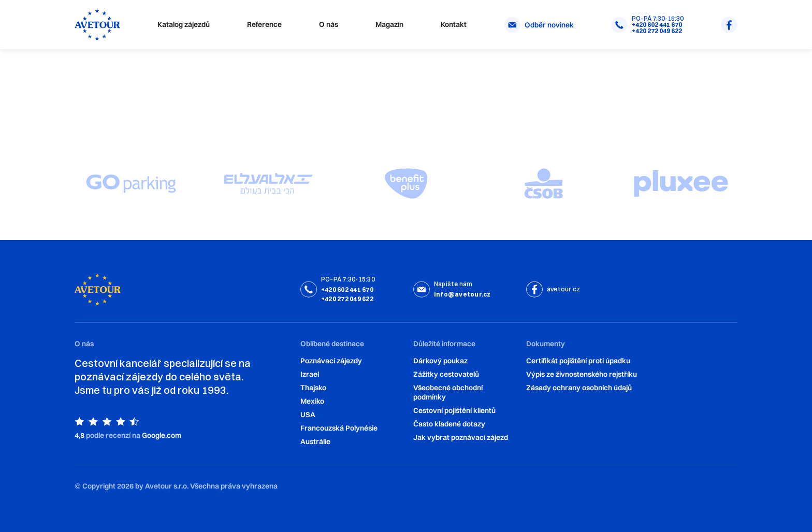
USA (308, 415)
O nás (329, 24)
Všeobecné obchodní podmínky (448, 393)
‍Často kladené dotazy (449, 424)
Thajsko (313, 388)
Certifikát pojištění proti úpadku (578, 361)
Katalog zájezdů (184, 24)
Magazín (389, 24)
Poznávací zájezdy (331, 361)
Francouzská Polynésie (339, 428)
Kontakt (454, 24)
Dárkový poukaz (440, 361)
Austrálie (315, 442)
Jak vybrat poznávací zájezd (461, 438)
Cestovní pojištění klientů (454, 411)
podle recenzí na (113, 435)
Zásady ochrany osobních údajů (579, 388)
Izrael (310, 374)
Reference (264, 24)
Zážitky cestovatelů (446, 374)
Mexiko (312, 401)
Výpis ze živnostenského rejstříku (582, 374)
